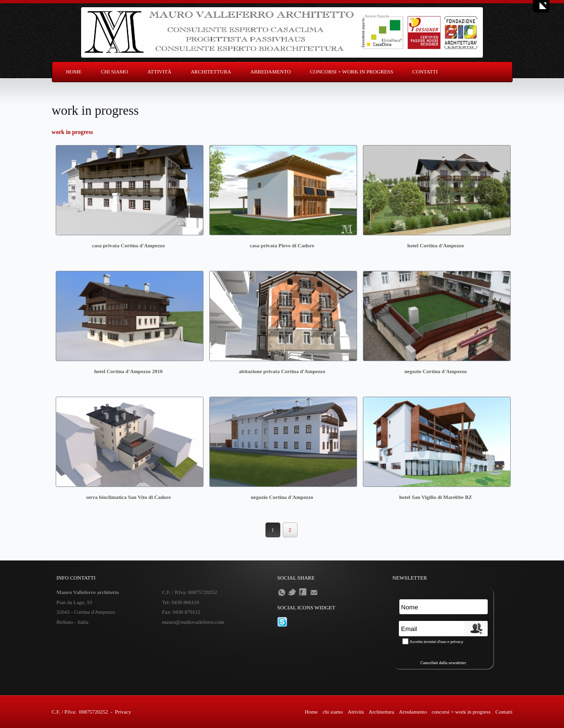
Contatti (425, 72)
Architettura (211, 72)
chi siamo (114, 72)
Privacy (123, 712)
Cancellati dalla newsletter (443, 663)
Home (74, 72)
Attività (159, 72)
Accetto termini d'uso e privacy (437, 642)
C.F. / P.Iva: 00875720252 (80, 712)
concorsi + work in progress (352, 72)
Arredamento (270, 72)
